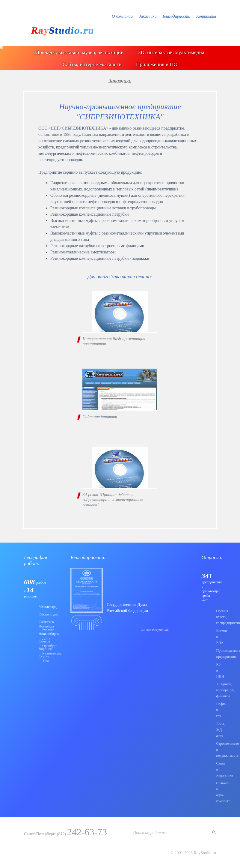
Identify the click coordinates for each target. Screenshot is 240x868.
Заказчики (148, 16)
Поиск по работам (150, 833)
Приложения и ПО (157, 64)
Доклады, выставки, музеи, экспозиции (80, 52)
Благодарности (176, 16)
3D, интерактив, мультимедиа (171, 52)
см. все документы (155, 630)
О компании (122, 16)
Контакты (206, 16)
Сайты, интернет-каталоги (92, 64)
